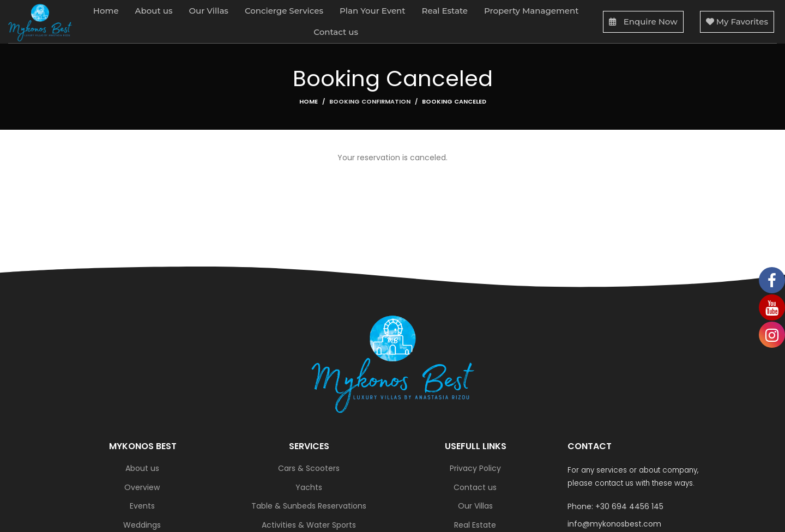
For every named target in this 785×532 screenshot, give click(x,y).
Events (142, 506)
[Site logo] (40, 22)
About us (142, 468)
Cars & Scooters (309, 468)
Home (309, 101)
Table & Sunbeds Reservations (309, 506)
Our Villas (475, 506)
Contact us (475, 488)
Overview (142, 488)
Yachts (309, 488)
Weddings (142, 525)
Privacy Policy (475, 468)
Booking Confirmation (370, 101)
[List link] (643, 506)
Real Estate (475, 525)
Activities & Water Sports (309, 525)
